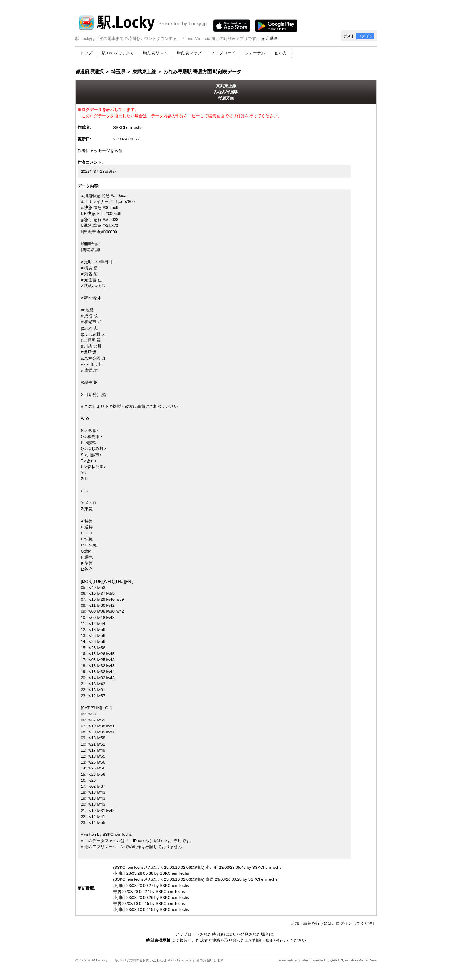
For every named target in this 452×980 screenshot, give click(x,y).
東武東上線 (144, 71)
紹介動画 (270, 38)
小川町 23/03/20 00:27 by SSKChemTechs (151, 886)
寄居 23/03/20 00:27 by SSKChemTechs (149, 892)
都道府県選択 (89, 71)
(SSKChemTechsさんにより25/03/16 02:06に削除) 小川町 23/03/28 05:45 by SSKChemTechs (197, 867)
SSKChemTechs (128, 127)
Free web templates (294, 960)
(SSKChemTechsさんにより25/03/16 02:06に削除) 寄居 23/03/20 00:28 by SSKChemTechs (195, 879)
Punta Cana (368, 960)
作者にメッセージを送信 (100, 151)
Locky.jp (102, 960)
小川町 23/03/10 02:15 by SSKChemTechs (151, 909)
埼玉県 (118, 71)
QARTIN (337, 960)
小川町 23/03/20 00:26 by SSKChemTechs (151, 898)
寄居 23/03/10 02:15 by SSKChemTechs (149, 903)
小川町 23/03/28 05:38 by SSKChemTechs (151, 873)
